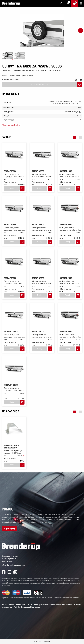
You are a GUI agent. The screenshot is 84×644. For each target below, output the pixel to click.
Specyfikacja (38, 642)
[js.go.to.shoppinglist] (68, 3)
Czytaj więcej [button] (10, 529)
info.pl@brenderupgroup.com (13, 565)
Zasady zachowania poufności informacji (56, 604)
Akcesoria (47, 642)
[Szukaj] (61, 3)
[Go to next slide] (81, 31)
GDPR (36, 604)
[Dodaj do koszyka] (79, 84)
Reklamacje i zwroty (24, 604)
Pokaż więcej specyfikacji (10, 125)
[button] (74, 138)
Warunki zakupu (8, 604)
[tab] (7, 55)
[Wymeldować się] (75, 3)
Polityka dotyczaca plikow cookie (27, 607)
